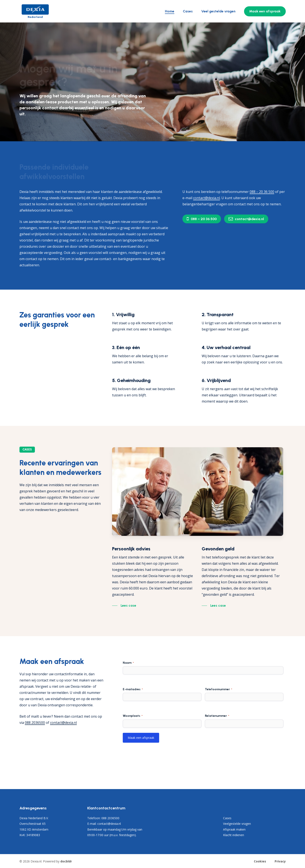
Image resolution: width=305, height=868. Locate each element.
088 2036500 (35, 723)
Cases (227, 818)
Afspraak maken (234, 829)
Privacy (280, 861)
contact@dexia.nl (63, 723)
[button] (204, 219)
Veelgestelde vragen (237, 824)
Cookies (260, 861)
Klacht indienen (234, 835)
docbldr (66, 861)
